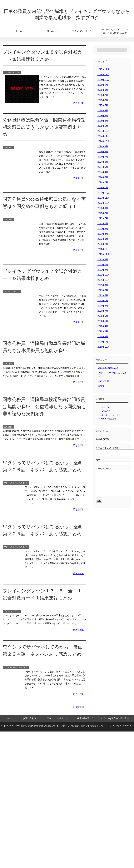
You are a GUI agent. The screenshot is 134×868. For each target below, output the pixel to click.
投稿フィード (108, 412)
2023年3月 (103, 240)
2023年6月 (103, 225)
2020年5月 (103, 322)
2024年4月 (103, 173)
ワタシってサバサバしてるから (16, 484)
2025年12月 (103, 70)
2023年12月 (103, 194)
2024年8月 (103, 153)
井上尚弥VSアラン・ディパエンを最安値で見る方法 (115, 32)
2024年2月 (103, 184)
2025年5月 (103, 106)
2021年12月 (103, 276)
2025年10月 (103, 81)
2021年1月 (103, 302)
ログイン (106, 408)
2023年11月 (103, 199)
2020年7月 (103, 312)
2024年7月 (103, 158)
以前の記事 (79, 708)
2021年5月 (103, 297)
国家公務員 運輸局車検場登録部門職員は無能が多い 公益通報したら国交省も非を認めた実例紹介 (43, 408)
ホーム (19, 32)
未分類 (101, 387)
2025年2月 (103, 122)
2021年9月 (103, 286)
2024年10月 (103, 142)
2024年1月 (103, 189)
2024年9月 (103, 148)
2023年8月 (103, 214)
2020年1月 (103, 343)
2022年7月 (103, 266)
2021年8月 (103, 291)
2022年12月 (103, 250)
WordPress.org (109, 420)
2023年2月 (103, 245)
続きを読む (79, 104)
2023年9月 (103, 209)
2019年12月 (103, 348)
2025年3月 (103, 117)
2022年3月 (103, 271)
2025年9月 (103, 86)
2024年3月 (103, 178)
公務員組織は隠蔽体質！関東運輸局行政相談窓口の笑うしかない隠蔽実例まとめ (43, 128)
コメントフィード (110, 416)
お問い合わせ (51, 32)
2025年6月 (103, 101)
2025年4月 (103, 112)
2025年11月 (103, 76)
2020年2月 (103, 338)
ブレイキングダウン (12, 73)
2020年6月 (103, 317)
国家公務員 (8, 149)
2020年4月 (103, 327)
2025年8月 (103, 91)
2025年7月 (103, 96)
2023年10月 (103, 204)
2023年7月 (103, 219)
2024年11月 (103, 137)
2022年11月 (103, 255)
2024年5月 (103, 168)
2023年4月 (103, 235)
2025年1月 (103, 127)
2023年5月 (103, 230)
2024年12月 (103, 132)
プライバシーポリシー (83, 32)
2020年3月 (103, 332)
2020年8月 (103, 307)
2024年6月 (103, 163)
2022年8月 (103, 261)
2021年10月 (103, 281)
